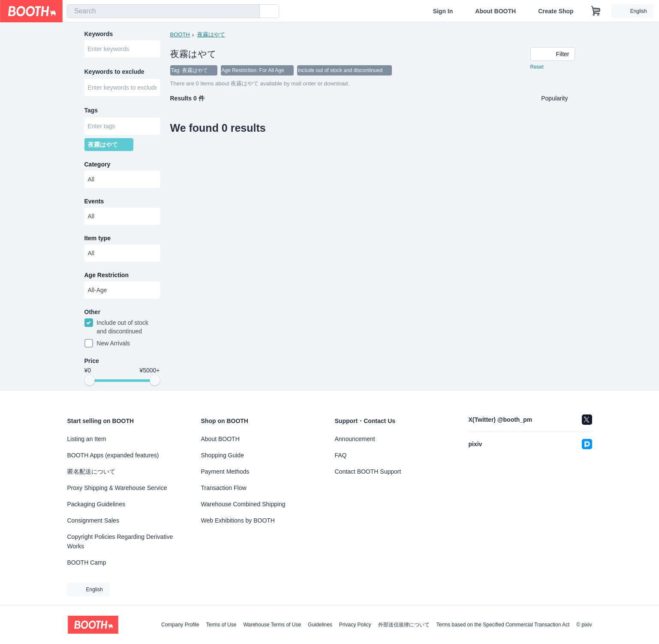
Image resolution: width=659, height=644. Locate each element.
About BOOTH (495, 11)
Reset (537, 67)
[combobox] (163, 11)
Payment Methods (225, 472)
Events (94, 201)
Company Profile (180, 625)
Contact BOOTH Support (368, 472)
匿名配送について (91, 472)
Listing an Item (87, 439)
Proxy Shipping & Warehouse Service (117, 488)
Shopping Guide (223, 455)
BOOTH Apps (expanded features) (113, 455)
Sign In (443, 11)
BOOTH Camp (87, 562)
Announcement (355, 439)
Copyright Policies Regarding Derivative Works (120, 541)
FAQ (341, 455)
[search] (251, 12)
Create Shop (556, 11)
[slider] (90, 380)
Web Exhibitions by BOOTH (238, 520)
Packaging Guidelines (96, 504)
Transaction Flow (224, 488)
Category (98, 164)
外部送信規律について (404, 625)
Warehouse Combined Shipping (243, 504)
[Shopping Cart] (596, 11)
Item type (98, 238)
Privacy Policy (355, 625)
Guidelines (320, 625)
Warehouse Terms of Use (272, 625)
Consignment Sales (93, 520)
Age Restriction (107, 275)
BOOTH (180, 35)
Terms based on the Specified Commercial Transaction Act (503, 625)
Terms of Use (221, 625)
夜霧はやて (211, 35)
